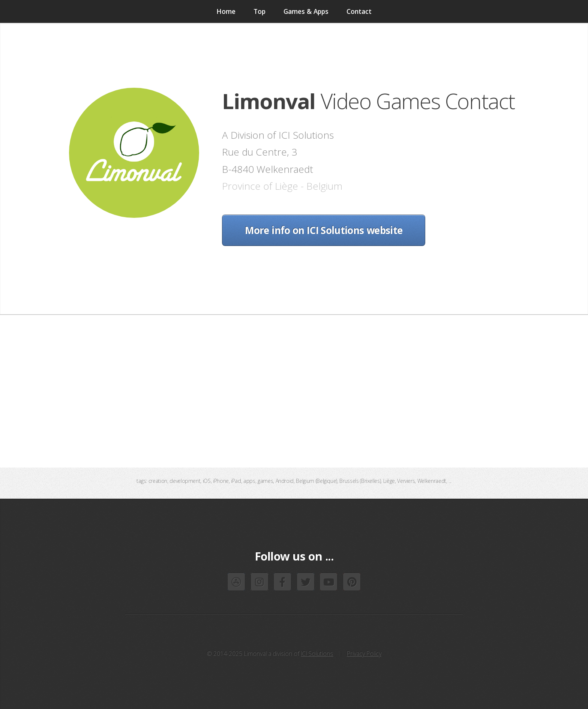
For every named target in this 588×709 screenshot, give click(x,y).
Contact (359, 11)
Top (259, 11)
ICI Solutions (317, 654)
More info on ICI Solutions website (324, 230)
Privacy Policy (364, 654)
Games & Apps (306, 11)
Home (226, 11)
